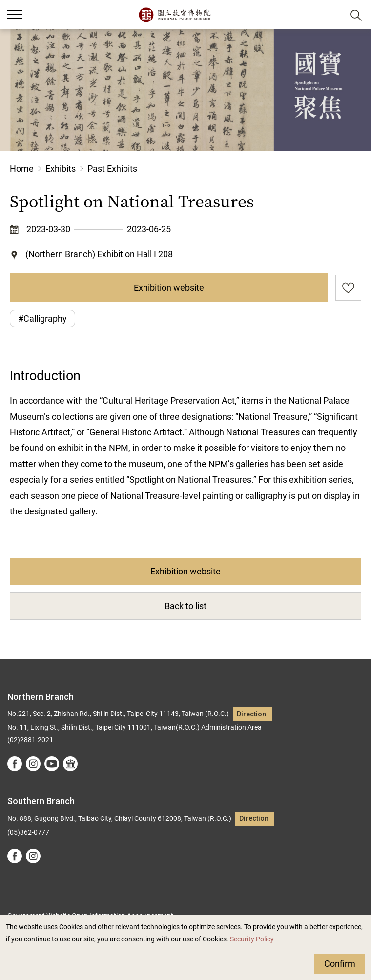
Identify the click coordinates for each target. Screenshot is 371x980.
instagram (33, 764)
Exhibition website (169, 288)
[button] (332, 15)
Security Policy (252, 939)
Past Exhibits (112, 169)
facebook (15, 764)
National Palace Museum (175, 15)
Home (22, 169)
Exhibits (61, 169)
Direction (251, 714)
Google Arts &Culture (70, 764)
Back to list (185, 606)
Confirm (340, 964)
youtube (52, 764)
